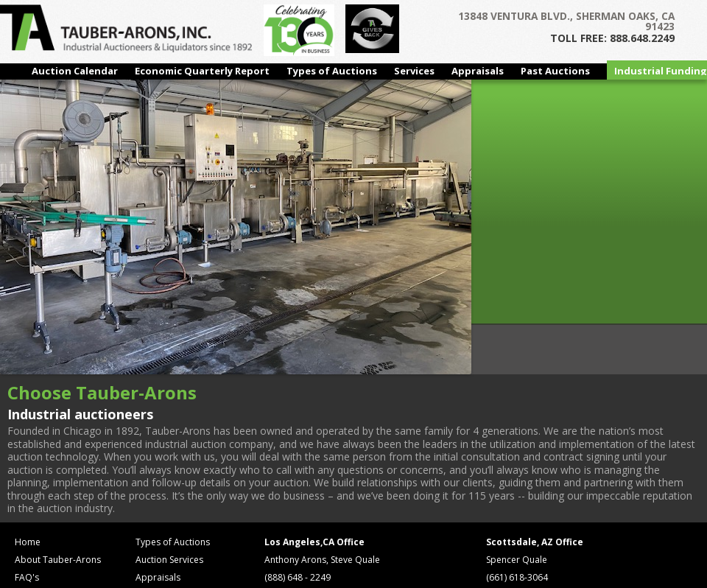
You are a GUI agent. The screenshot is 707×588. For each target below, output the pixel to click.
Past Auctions (555, 71)
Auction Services (169, 560)
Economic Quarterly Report (202, 71)
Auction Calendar (75, 71)
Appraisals (478, 71)
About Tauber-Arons (58, 560)
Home (28, 542)
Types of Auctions (332, 71)
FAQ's (27, 577)
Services (414, 71)
